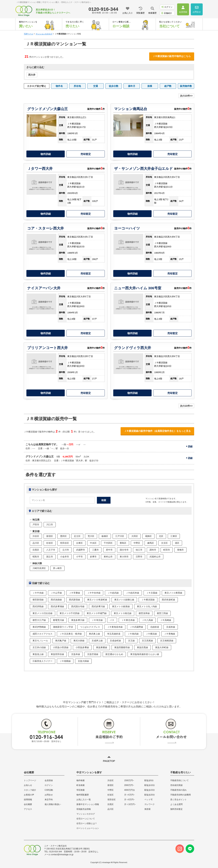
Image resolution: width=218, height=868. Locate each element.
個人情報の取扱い (53, 804)
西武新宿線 (75, 600)
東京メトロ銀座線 (121, 606)
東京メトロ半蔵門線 (97, 613)
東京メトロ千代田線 (70, 613)
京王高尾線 (147, 641)
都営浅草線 (144, 613)
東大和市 (124, 557)
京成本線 (171, 627)
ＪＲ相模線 (65, 661)
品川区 (36, 543)
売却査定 (86, 154)
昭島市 (36, 557)
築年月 (132, 86)
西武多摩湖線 (57, 606)
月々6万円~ (129, 795)
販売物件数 (186, 86)
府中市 (109, 550)
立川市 (66, 550)
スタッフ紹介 (30, 790)
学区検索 (81, 790)
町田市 (167, 550)
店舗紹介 (167, 13)
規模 (150, 86)
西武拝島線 (38, 606)
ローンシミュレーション (88, 828)
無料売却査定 (176, 809)
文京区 (164, 543)
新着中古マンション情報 (88, 804)
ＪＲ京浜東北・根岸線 (71, 634)
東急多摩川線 (78, 620)
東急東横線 (102, 647)
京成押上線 (97, 641)
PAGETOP (109, 761)
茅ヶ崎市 (57, 568)
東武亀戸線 (61, 641)
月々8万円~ (129, 800)
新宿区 (50, 536)
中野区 (137, 543)
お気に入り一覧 (84, 800)
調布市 (153, 550)
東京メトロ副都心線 (124, 600)
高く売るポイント (178, 800)
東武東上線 (94, 634)
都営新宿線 (38, 600)
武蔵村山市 (155, 557)
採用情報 (28, 800)
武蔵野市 (81, 550)
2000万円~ (129, 785)
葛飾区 (148, 536)
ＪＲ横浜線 (151, 634)
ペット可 (149, 800)
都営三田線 (162, 613)
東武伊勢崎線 (39, 627)
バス (112, 620)
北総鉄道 (155, 627)
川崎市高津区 (39, 568)
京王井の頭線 (39, 647)
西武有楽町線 (168, 600)
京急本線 (76, 654)
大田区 (135, 536)
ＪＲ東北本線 (128, 620)
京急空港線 (93, 654)
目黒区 (36, 550)
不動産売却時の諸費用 (181, 795)
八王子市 (51, 550)
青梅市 (180, 550)
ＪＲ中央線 (38, 593)
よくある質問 (176, 804)
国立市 (50, 557)
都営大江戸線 (39, 620)
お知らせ (28, 785)
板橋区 (105, 536)
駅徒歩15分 (150, 790)
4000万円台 (130, 790)
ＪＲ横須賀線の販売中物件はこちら (172, 56)
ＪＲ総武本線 (133, 593)
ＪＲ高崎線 (166, 620)
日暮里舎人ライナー (42, 661)
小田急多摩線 (82, 647)
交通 (96, 86)
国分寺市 (124, 550)
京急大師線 (83, 661)
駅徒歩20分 (150, 795)
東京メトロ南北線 (123, 613)
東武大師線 (79, 641)
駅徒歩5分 (149, 780)
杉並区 (50, 543)
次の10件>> (186, 96)
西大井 (32, 75)
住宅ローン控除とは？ (87, 823)
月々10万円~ (130, 804)
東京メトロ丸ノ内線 (147, 606)
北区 (161, 536)
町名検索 (81, 785)
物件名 (59, 86)
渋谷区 (36, 536)
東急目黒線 (142, 647)
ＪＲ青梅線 (170, 634)
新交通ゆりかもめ (114, 654)
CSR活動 (49, 790)
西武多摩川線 (98, 606)
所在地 (77, 86)
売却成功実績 (176, 785)
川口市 (50, 525)
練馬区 (151, 543)
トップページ (30, 780)
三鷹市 (95, 550)
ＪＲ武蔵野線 (136, 627)
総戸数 (168, 86)
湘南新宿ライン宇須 (63, 627)
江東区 (174, 536)
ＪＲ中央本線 (94, 593)
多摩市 (93, 557)
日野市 (139, 557)
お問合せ (49, 795)
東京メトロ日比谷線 (42, 613)
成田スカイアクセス (42, 634)
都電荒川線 (59, 620)
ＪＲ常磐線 (75, 593)
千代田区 (108, 543)
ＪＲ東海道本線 (115, 627)
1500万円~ (129, 780)
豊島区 (123, 543)
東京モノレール (40, 641)
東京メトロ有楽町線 (97, 600)
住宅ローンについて (86, 819)
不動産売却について (180, 780)
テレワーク (150, 804)
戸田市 (36, 525)
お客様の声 (29, 795)
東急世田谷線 (57, 654)
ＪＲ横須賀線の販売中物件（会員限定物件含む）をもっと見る (157, 431)
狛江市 (139, 550)
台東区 (79, 543)
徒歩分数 (114, 86)
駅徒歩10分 (150, 785)
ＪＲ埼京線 (97, 620)
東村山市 (108, 557)
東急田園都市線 (122, 647)
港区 (177, 543)
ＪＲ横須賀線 (148, 600)
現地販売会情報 (84, 809)
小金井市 (65, 557)
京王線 (131, 641)
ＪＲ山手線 (56, 593)
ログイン (167, 7)
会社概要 (28, 804)
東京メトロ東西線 (173, 593)
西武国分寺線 (78, 606)
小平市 (79, 557)
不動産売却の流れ (178, 790)
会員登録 (49, 780)
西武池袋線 (56, 600)
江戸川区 (120, 536)
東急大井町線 (162, 647)
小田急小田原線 (61, 647)
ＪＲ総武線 (113, 593)
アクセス (28, 809)
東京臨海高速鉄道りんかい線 (145, 654)
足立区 (77, 536)
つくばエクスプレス (90, 627)
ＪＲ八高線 (147, 620)
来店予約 (49, 800)
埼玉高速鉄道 (114, 634)
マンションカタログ (86, 814)
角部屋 (147, 809)
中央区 (93, 543)
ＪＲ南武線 (133, 634)
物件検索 (81, 780)
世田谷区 (65, 543)
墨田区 (63, 536)
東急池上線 (38, 654)
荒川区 (91, 536)
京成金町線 (115, 641)
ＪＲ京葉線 (152, 593)
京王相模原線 (167, 641)
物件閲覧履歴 (83, 795)
